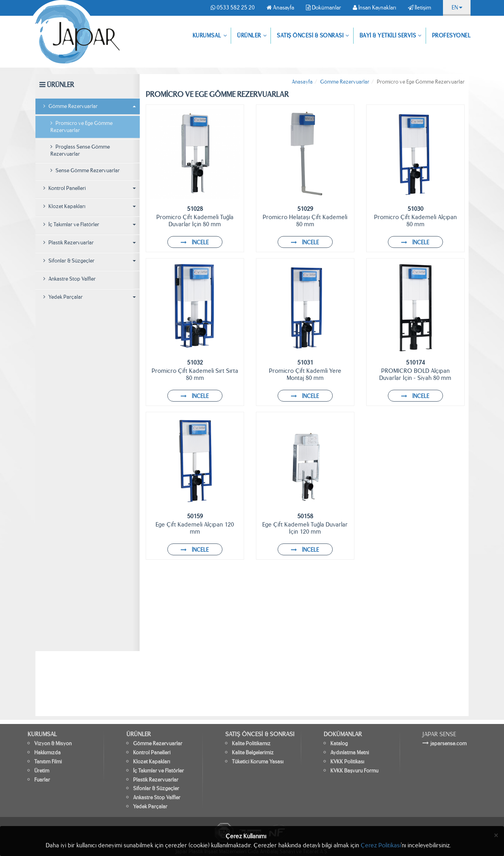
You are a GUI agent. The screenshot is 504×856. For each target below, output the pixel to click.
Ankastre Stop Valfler (69, 279)
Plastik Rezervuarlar (90, 243)
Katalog (339, 743)
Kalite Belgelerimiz (253, 753)
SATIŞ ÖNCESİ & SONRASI (313, 36)
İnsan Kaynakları (374, 7)
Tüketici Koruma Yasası (258, 762)
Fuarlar (42, 780)
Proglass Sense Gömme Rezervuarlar (80, 150)
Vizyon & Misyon (53, 743)
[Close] (496, 835)
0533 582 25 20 (233, 7)
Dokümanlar (323, 7)
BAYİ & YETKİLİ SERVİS (391, 36)
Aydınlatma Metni (350, 753)
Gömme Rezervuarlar (90, 106)
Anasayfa (280, 7)
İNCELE (195, 242)
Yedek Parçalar (90, 297)
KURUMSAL (210, 36)
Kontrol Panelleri (90, 188)
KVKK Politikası (347, 762)
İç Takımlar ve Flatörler (90, 224)
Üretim (42, 771)
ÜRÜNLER (252, 36)
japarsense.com (448, 743)
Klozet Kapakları (90, 206)
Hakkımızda (47, 753)
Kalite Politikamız (251, 743)
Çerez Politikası (381, 845)
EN (457, 7)
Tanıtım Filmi (48, 762)
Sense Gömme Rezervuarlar (85, 170)
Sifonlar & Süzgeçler (90, 261)
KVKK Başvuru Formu (354, 771)
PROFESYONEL (451, 35)
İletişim (420, 7)
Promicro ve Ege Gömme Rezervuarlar (82, 127)
